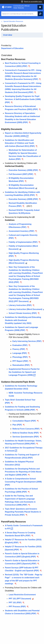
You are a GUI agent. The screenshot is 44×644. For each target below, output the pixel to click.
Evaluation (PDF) (20, 345)
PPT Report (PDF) (20, 361)
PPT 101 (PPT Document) (20, 599)
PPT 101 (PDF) (15, 603)
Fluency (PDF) (19, 349)
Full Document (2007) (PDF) (21, 174)
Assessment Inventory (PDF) (21, 231)
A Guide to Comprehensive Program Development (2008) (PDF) (23, 482)
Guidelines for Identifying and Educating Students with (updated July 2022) (23, 320)
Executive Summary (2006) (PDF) (23, 170)
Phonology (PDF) (20, 357)
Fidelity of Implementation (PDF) (23, 242)
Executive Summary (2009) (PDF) (23, 199)
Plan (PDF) (17, 425)
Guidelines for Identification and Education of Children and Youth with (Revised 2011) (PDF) (20, 143)
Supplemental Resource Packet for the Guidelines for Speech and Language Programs (24, 372)
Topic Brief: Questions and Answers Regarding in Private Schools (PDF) (23, 512)
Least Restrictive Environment (23, 595)
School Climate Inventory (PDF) (23, 313)
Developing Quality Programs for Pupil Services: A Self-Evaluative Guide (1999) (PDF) (23, 99)
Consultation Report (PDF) (24, 421)
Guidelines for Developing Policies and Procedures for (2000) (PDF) (23, 472)
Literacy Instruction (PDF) (20, 305)
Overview (8, 35)
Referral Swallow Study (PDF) (26, 433)
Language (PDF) (20, 353)
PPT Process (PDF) (17, 607)
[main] (22, 331)
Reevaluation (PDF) (21, 365)
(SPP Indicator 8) (20, 568)
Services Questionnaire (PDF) (26, 437)
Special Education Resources (13, 21)
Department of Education (12, 48)
